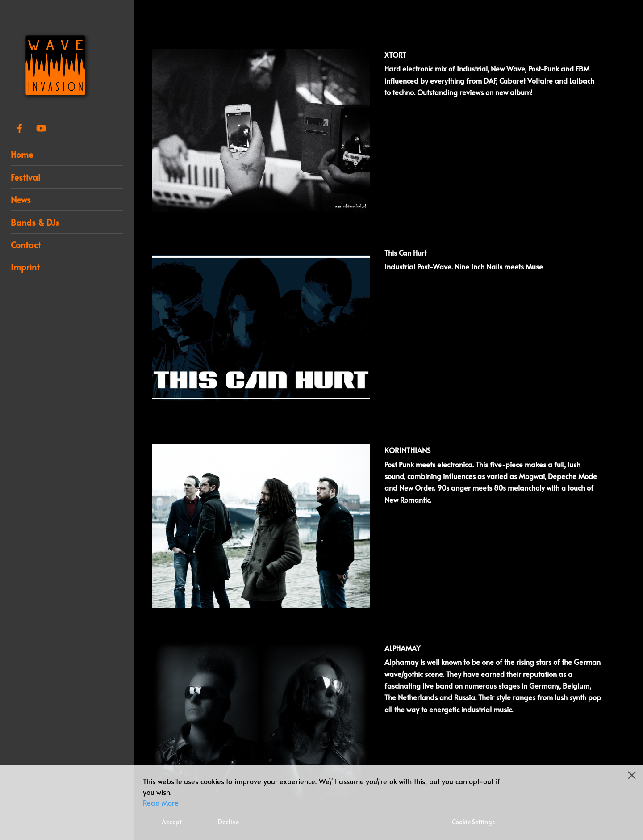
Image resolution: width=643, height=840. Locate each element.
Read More (161, 802)
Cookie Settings (473, 822)
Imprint (25, 267)
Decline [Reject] (228, 822)
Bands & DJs (35, 222)
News (21, 199)
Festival (25, 177)
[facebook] (20, 126)
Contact (26, 244)
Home (22, 154)
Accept (172, 822)
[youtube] (41, 126)
